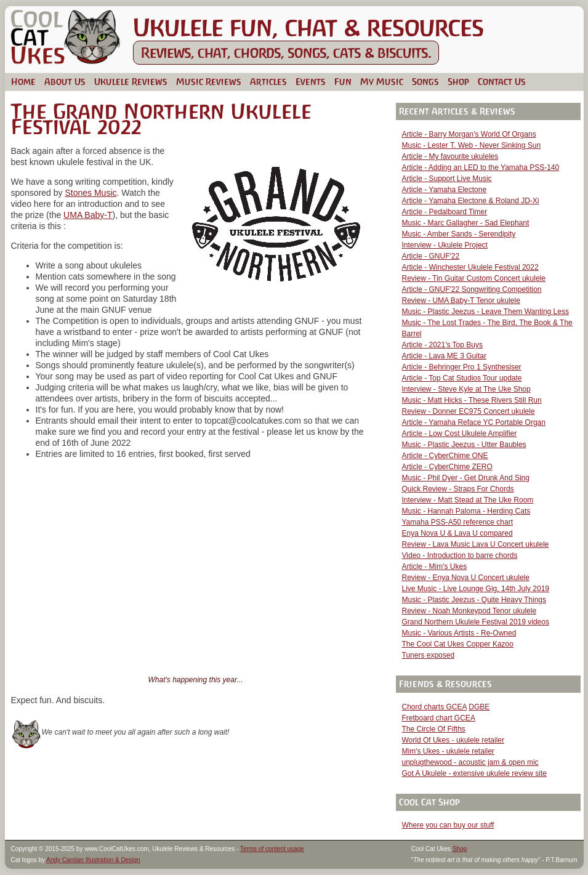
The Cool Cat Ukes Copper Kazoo (458, 644)
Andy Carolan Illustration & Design (93, 860)
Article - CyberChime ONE (445, 456)
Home (23, 82)
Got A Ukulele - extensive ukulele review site (474, 773)
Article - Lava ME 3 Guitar (444, 356)
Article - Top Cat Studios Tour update (462, 378)
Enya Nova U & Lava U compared (457, 533)
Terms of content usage (272, 849)
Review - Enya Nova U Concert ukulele (466, 578)
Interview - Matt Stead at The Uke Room (468, 500)
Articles (268, 82)
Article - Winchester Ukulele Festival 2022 (470, 267)
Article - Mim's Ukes (435, 567)
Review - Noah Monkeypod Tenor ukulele (469, 611)
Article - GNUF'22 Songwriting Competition (472, 289)
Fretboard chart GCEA (439, 718)
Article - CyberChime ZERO (447, 467)
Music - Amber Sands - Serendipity (459, 234)
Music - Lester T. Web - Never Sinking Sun (472, 145)
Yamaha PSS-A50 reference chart (458, 522)
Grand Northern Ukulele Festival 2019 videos (476, 622)
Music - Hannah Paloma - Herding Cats (466, 511)
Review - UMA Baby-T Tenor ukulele (461, 300)
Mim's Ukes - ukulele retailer (448, 751)
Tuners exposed (429, 655)
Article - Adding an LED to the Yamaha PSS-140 (481, 167)
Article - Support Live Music (447, 179)
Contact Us (502, 82)
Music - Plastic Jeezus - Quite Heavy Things (474, 600)
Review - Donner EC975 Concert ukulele (469, 411)
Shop (458, 82)
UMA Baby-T (88, 215)
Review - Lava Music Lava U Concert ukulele (476, 544)
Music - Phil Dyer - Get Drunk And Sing (466, 478)
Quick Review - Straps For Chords (458, 489)
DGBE (479, 707)
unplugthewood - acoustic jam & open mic (470, 762)
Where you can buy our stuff (448, 825)
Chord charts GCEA (434, 707)
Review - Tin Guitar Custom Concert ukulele (474, 278)
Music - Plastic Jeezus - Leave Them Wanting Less (485, 312)
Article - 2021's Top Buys (442, 345)
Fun (343, 82)
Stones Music (91, 193)
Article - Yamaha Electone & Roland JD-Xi (471, 201)
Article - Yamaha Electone (445, 190)
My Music (382, 82)
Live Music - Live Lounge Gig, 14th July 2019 (476, 589)
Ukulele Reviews (131, 82)
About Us (65, 82)
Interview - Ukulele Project (445, 245)
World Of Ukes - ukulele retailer (453, 740)
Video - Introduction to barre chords (460, 555)
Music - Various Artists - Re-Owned (459, 633)
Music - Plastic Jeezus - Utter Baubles (464, 445)
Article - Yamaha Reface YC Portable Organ (474, 422)
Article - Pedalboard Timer (445, 212)
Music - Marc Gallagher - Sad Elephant (466, 223)
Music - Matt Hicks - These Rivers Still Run (472, 400)
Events (311, 82)
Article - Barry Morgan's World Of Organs (469, 134)
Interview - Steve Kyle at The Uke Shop (466, 389)
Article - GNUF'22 (431, 256)
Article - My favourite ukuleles (450, 156)
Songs (425, 82)
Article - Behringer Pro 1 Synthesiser (462, 367)
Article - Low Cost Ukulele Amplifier (460, 433)
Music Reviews (209, 82)
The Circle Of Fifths (434, 729)
